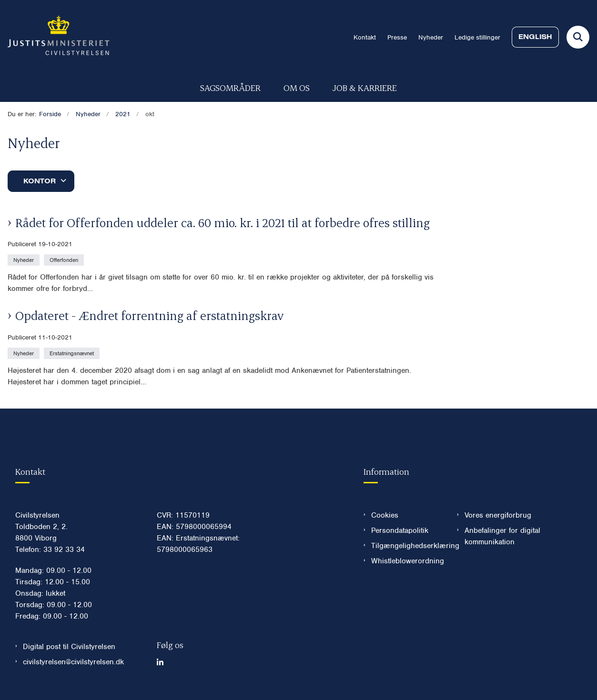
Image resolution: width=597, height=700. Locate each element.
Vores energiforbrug (498, 515)
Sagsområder (230, 87)
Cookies (385, 515)
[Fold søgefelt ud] (578, 37)
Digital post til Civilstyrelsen (69, 647)
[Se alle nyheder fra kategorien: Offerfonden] (65, 260)
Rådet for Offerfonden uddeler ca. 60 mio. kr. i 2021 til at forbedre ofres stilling (223, 222)
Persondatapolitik (400, 530)
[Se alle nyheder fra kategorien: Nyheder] (25, 260)
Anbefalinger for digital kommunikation (502, 536)
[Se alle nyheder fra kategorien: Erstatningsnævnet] (73, 353)
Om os (297, 87)
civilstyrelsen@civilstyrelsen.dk (73, 662)
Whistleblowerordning (406, 561)
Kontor (40, 181)
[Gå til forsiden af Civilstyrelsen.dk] (55, 37)
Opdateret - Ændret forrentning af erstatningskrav (149, 315)
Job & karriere (365, 87)
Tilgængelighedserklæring (406, 546)
